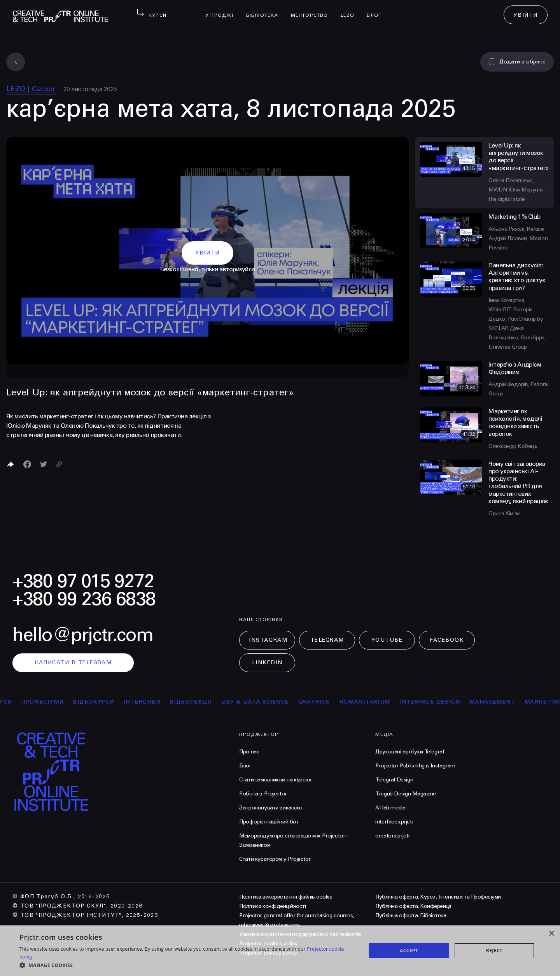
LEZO (351, 10)
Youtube (387, 640)
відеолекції (202, 702)
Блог (377, 10)
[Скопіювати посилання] (59, 464)
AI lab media (390, 808)
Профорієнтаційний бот (269, 822)
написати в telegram (73, 663)
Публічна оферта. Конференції (413, 906)
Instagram (268, 640)
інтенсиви (153, 702)
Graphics (325, 702)
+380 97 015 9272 (83, 581)
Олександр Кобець (513, 446)
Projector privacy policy (268, 953)
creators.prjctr (393, 836)
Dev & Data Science (266, 702)
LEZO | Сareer (31, 89)
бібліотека (265, 10)
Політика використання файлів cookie (286, 897)
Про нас (249, 752)
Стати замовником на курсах (275, 780)
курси (12, 702)
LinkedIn (267, 663)
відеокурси (104, 702)
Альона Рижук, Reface (516, 229)
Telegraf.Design (394, 780)
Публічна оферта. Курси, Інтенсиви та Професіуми (438, 897)
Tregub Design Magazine (406, 794)
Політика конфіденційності (272, 906)
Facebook (447, 640)
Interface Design (440, 702)
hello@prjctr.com (83, 635)
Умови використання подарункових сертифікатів (300, 934)
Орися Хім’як (504, 513)
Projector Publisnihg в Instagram (415, 766)
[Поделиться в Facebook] (27, 464)
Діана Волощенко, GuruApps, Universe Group (517, 338)
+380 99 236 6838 (84, 599)
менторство (313, 10)
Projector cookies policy (268, 944)
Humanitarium (376, 702)
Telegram (327, 640)
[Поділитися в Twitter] (44, 464)
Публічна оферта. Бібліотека (411, 915)
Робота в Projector (263, 794)
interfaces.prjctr (395, 822)
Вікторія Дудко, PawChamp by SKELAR (516, 319)
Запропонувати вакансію (271, 808)
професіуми (53, 702)
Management (503, 702)
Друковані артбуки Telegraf (410, 752)
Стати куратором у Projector (275, 859)
